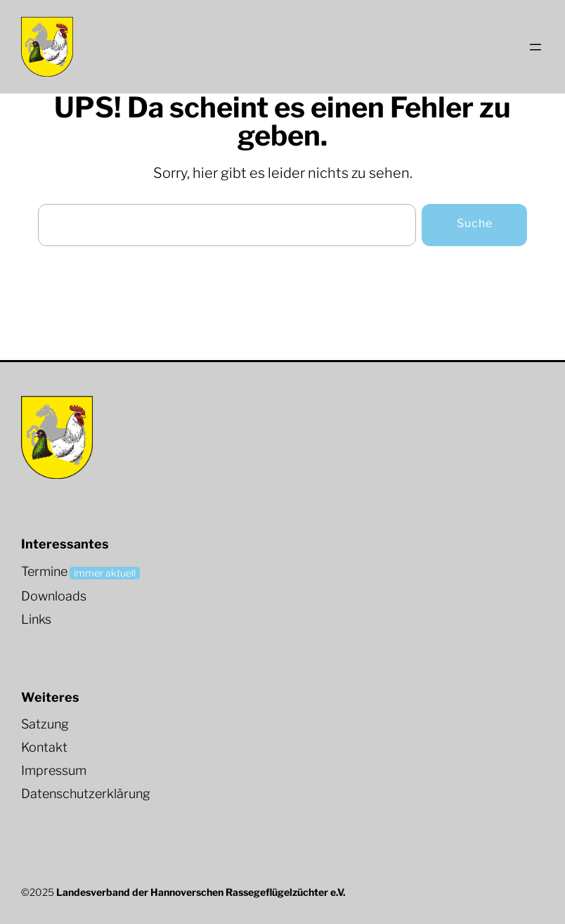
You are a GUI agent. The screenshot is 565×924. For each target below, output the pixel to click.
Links (36, 619)
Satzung (45, 724)
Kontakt (44, 747)
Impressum (54, 770)
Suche (475, 223)
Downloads (54, 596)
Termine (44, 571)
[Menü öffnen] (535, 47)
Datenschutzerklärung (86, 794)
